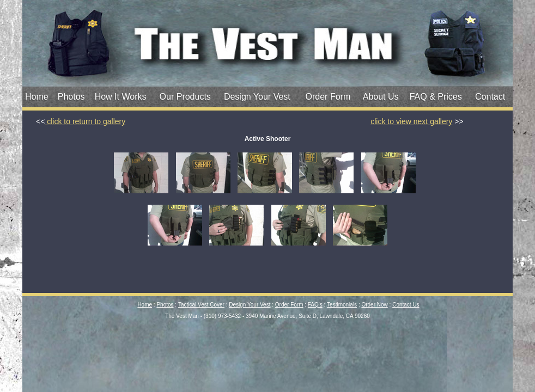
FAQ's (315, 305)
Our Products (185, 97)
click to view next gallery (411, 121)
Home (37, 97)
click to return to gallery (85, 121)
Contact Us (406, 305)
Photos (71, 97)
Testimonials (342, 305)
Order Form (328, 97)
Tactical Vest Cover (201, 305)
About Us (381, 97)
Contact (490, 97)
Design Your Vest (257, 97)
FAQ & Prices (436, 97)
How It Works (121, 97)
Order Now (374, 305)
